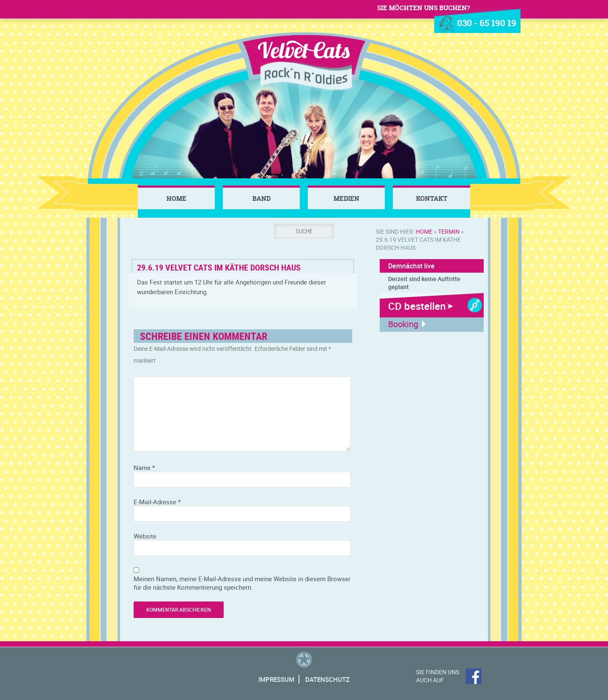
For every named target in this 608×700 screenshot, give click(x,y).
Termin (449, 231)
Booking (403, 324)
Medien (346, 198)
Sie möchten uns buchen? (423, 8)
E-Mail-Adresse (157, 502)
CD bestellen (417, 306)
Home (177, 198)
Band (262, 198)
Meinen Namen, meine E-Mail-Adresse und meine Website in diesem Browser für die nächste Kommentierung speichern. (242, 583)
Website (145, 536)
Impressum (276, 679)
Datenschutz (327, 679)
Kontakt (432, 198)
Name (144, 468)
